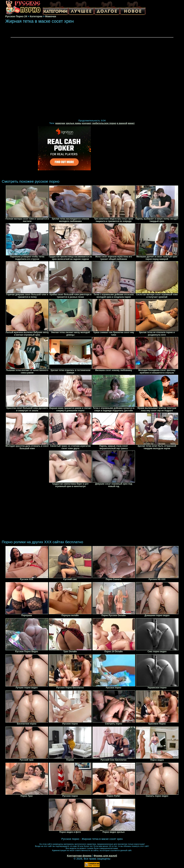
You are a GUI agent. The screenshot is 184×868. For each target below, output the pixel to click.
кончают (87, 123)
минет (131, 123)
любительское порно (104, 123)
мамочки (60, 123)
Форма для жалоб (105, 856)
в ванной (122, 123)
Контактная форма (79, 856)
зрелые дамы (74, 123)
